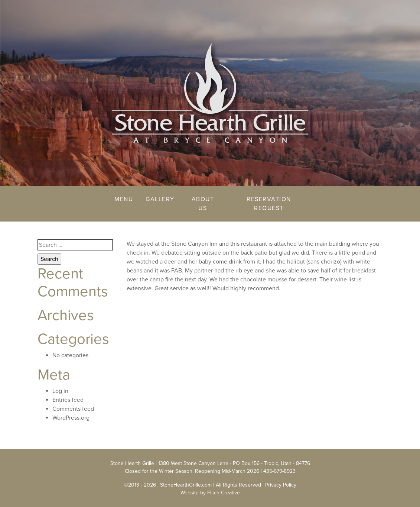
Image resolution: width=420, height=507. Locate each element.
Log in (60, 391)
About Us (203, 204)
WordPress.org (71, 418)
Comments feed (73, 409)
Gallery (160, 199)
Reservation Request (269, 204)
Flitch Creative (224, 493)
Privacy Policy (281, 485)
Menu (124, 199)
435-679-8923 (279, 471)
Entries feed (68, 400)
